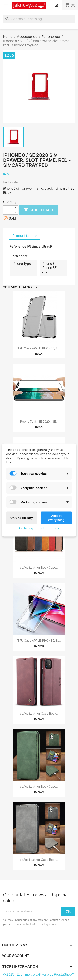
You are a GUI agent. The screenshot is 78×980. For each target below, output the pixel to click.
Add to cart (39, 210)
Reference (18, 246)
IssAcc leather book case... (39, 567)
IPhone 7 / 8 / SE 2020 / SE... (39, 422)
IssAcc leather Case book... (39, 713)
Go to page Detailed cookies (39, 528)
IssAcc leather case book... (39, 860)
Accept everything (56, 518)
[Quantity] (8, 210)
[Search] (39, 19)
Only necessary (22, 518)
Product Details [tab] (25, 236)
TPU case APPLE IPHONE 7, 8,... (39, 348)
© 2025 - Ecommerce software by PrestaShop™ (39, 974)
